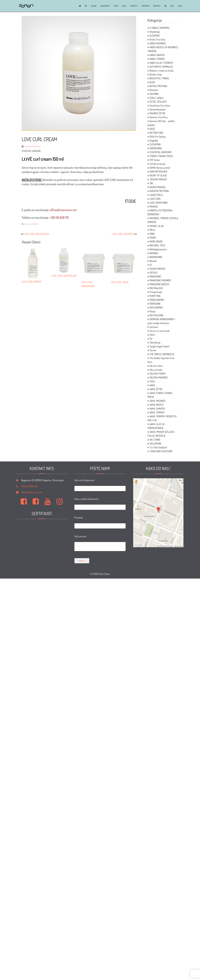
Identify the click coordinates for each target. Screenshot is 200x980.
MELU (152, 230)
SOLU (152, 335)
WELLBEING (155, 443)
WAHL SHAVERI (157, 408)
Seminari (154, 327)
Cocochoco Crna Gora (160, 105)
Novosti (134, 6)
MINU (152, 234)
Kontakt (157, 6)
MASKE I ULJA (157, 226)
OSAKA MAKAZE (158, 269)
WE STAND (155, 440)
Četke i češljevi (157, 98)
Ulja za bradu (156, 370)
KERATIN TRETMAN (159, 191)
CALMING (154, 94)
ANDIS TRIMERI (157, 59)
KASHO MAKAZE (158, 187)
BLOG (124, 6)
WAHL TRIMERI (157, 412)
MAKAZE (154, 206)
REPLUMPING (156, 307)
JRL (152, 183)
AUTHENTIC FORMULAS (161, 67)
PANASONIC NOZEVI (159, 284)
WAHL (153, 385)
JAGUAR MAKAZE (158, 179)
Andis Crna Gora (157, 39)
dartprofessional (157, 109)
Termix (153, 350)
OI (151, 265)
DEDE (152, 129)
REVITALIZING (156, 315)
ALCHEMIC (155, 36)
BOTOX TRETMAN (158, 86)
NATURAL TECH (157, 245)
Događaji (154, 140)
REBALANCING (157, 300)
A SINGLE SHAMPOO (159, 28)
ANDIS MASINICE (158, 43)
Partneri (145, 6)
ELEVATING (155, 144)
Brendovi (154, 90)
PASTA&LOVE (156, 288)
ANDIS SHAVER (157, 55)
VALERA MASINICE (159, 377)
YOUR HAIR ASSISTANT (161, 451)
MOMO (153, 238)
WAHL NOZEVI (157, 405)
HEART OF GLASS (158, 175)
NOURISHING (156, 257)
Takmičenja (155, 342)
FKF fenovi (155, 160)
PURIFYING (155, 296)
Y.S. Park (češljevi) (158, 447)
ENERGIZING (156, 148)
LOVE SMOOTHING (159, 203)
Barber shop (156, 74)
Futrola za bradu (158, 164)
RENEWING (155, 304)
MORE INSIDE (156, 241)
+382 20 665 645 (29, 486)
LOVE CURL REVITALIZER (37, 234)
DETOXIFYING (156, 133)
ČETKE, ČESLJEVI (158, 102)
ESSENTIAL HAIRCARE (161, 152)
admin (39, 146)
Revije (152, 311)
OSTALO (154, 273)
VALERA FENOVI (158, 374)
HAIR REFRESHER (158, 172)
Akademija (105, 6)
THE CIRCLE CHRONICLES (162, 354)
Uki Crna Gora (156, 366)
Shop (116, 6)
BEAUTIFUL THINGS (159, 78)
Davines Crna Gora (159, 117)
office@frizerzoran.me (32, 492)
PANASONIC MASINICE (160, 280)
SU (151, 339)
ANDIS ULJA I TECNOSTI (161, 63)
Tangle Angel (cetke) (159, 346)
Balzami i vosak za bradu (162, 71)
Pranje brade (156, 292)
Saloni (94, 6)
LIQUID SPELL (156, 195)
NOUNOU (154, 253)
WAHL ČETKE (156, 389)
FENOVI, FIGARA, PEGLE (161, 156)
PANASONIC (155, 276)
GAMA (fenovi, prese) (160, 168)
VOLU (152, 381)
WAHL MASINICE (158, 401)
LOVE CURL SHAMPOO (123, 234)
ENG (172, 6)
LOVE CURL (34, 224)
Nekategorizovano (158, 249)
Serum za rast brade (160, 331)
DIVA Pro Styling (157, 137)
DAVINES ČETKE (157, 113)
